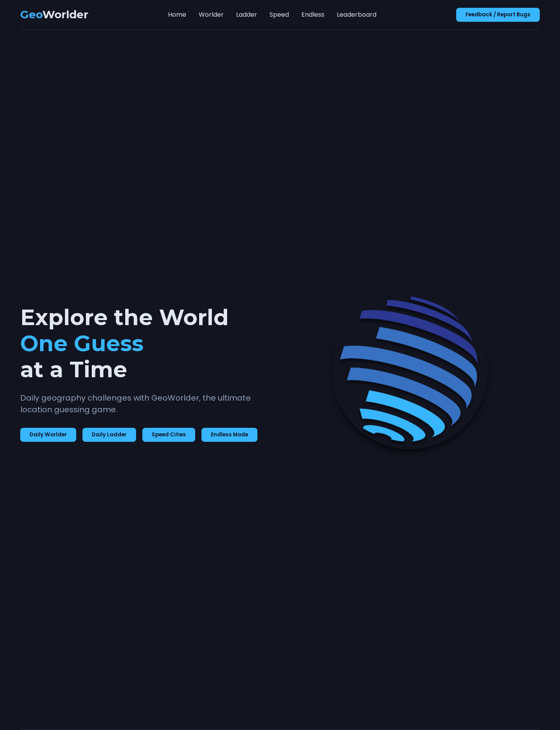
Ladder (247, 15)
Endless (313, 15)
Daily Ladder (109, 435)
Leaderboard (357, 15)
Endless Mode (229, 435)
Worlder (211, 15)
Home (177, 15)
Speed (279, 15)
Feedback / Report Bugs (498, 15)
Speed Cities (169, 435)
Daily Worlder (48, 435)
